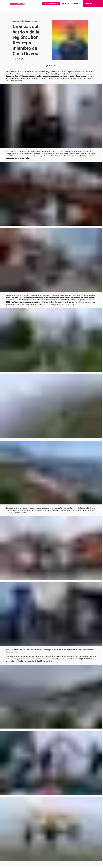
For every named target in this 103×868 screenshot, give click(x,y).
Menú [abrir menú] (88, 4)
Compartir (51, 55)
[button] (18, 4)
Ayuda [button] (69, 4)
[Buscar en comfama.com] (78, 4)
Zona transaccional (56, 4)
